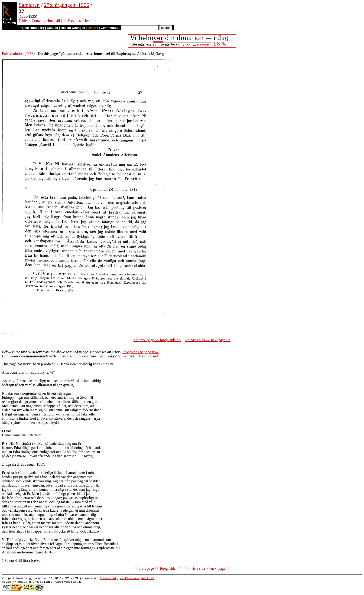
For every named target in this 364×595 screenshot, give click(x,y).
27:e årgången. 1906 (67, 5)
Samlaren (29, 5)
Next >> (89, 21)
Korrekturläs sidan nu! (141, 356)
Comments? (110, 28)
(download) (109, 579)
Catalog (53, 28)
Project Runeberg (31, 28)
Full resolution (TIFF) (18, 54)
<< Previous (72, 21)
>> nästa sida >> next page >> (208, 340)
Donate (93, 28)
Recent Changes (73, 28)
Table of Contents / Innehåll (39, 21)
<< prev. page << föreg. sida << (157, 340)
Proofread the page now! (141, 352)
